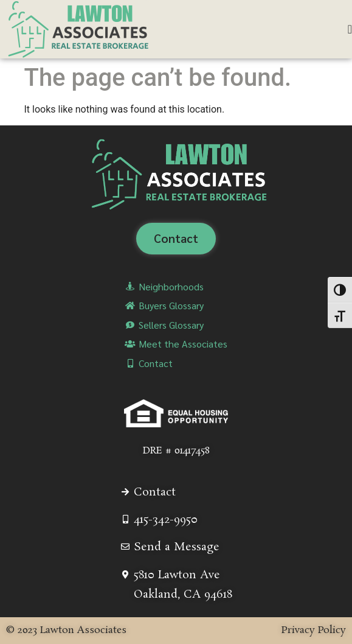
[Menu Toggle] (350, 29)
